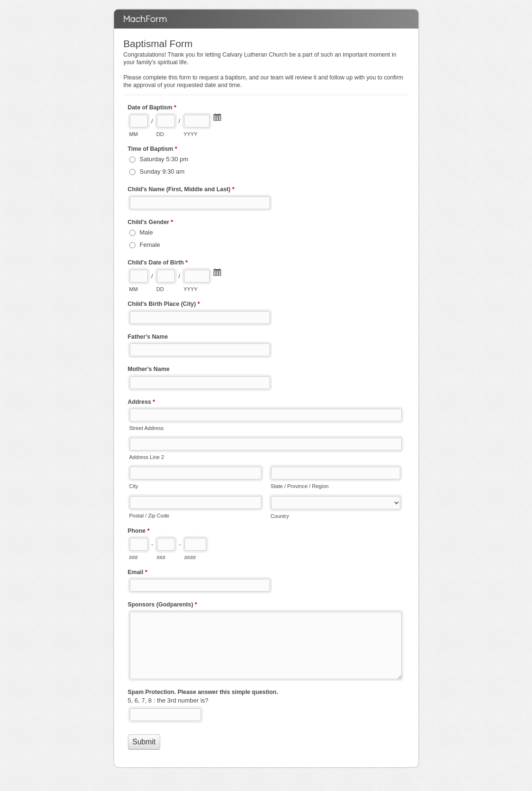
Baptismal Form (266, 19)
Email (138, 573)
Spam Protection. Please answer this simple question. (203, 692)
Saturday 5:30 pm (164, 159)
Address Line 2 (147, 457)
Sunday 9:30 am (162, 171)
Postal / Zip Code (150, 516)
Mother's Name (149, 369)
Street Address (146, 428)
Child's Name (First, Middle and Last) (181, 190)
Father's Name (148, 337)
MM (134, 134)
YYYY (190, 134)
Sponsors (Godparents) (163, 605)
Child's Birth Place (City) (164, 305)
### (134, 557)
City (134, 486)
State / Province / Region (300, 486)
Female (150, 245)
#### (190, 557)
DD (160, 134)
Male (146, 232)
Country (280, 516)
